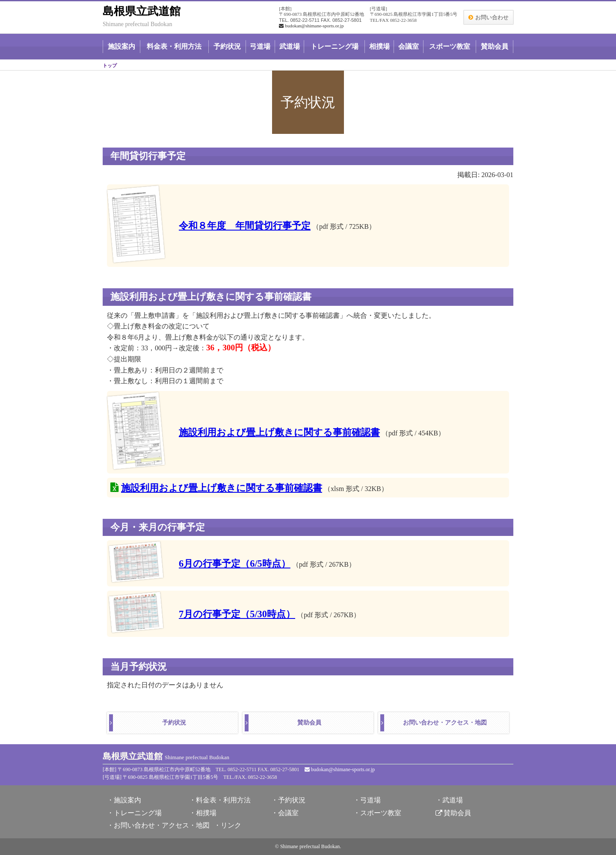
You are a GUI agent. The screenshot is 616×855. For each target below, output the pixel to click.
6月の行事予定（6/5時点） (235, 564)
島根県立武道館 (142, 11)
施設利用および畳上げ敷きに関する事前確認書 (279, 432)
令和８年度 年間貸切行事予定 (245, 226)
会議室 (409, 46)
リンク (231, 825)
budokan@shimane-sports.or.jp (311, 26)
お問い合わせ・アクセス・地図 (445, 723)
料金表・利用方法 (174, 46)
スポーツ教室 (450, 46)
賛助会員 (495, 46)
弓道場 (260, 46)
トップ (110, 65)
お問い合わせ (492, 17)
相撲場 (379, 46)
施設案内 (121, 46)
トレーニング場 (335, 46)
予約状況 (227, 46)
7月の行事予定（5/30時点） (237, 614)
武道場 (290, 46)
